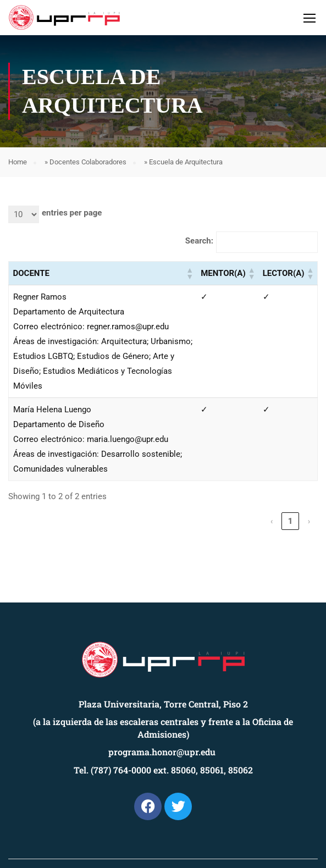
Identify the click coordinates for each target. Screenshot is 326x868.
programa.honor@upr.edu (162, 752)
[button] (189, 273)
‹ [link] (272, 521)
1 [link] (291, 521)
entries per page (72, 213)
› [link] (309, 521)
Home (18, 162)
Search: (199, 241)
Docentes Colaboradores (88, 162)
